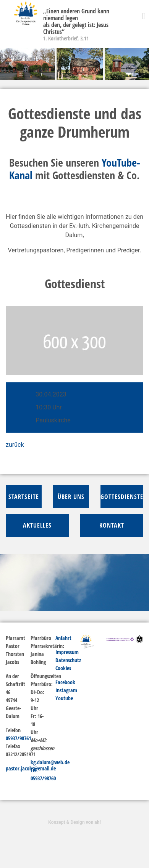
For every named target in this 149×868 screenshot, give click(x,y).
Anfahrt (63, 638)
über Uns (71, 497)
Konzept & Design (74, 822)
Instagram (66, 690)
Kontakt (112, 525)
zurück (15, 445)
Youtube (64, 698)
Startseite (24, 497)
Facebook (65, 682)
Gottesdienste (122, 497)
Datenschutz (68, 660)
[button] (11, 64)
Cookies (63, 668)
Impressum (67, 652)
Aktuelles (37, 525)
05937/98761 (18, 738)
